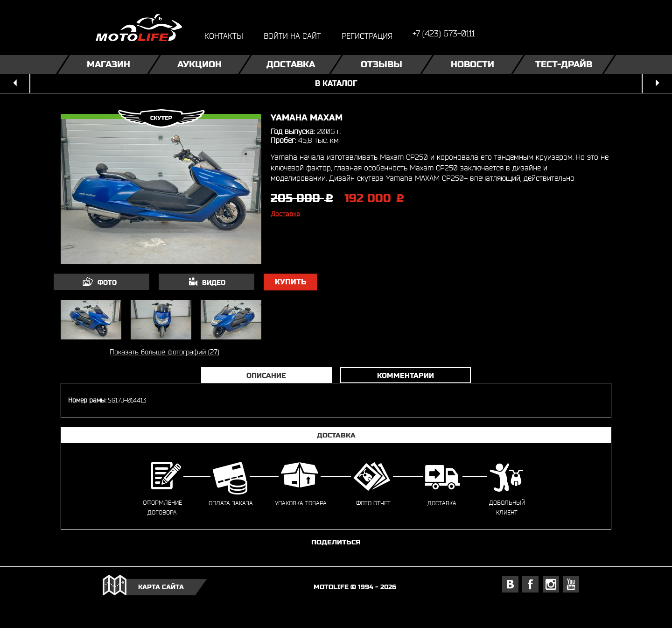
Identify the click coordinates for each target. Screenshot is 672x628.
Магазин (108, 64)
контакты (224, 36)
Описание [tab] (266, 375)
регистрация (367, 36)
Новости (472, 64)
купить (290, 282)
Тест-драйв (564, 64)
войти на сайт (292, 36)
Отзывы (381, 64)
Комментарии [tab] (406, 375)
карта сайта (161, 587)
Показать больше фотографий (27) (164, 352)
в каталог (336, 83)
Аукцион (199, 64)
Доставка (291, 64)
